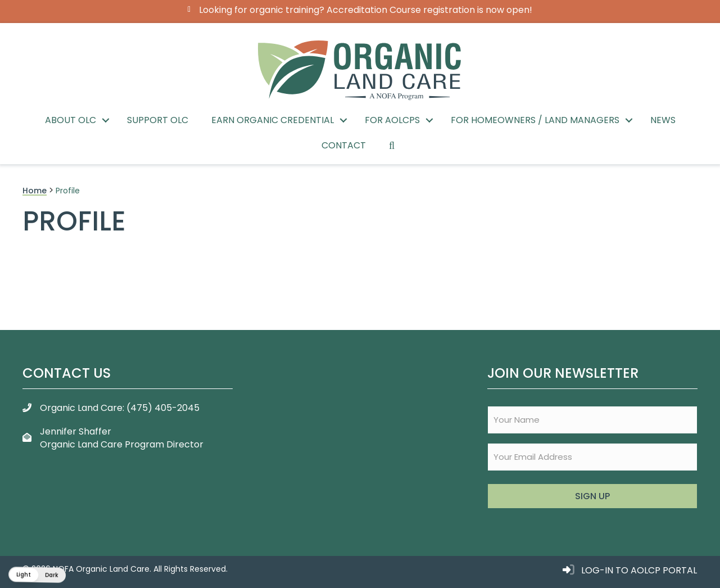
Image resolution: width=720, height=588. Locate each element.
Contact (344, 145)
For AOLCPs (392, 120)
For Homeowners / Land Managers (535, 120)
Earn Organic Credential (273, 120)
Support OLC (158, 120)
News (663, 120)
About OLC (71, 120)
